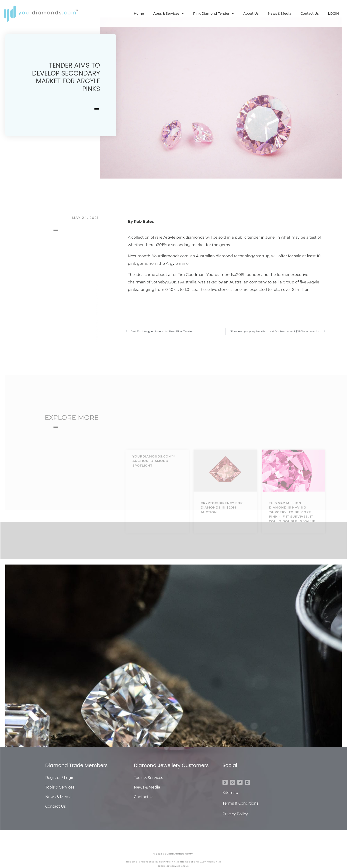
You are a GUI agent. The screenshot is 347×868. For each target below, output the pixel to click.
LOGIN (333, 14)
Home (139, 14)
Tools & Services (60, 787)
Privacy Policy (235, 814)
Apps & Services (168, 14)
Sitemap (230, 793)
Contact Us (310, 14)
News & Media (280, 14)
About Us (251, 14)
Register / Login (60, 778)
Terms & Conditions (240, 803)
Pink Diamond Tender (213, 14)
